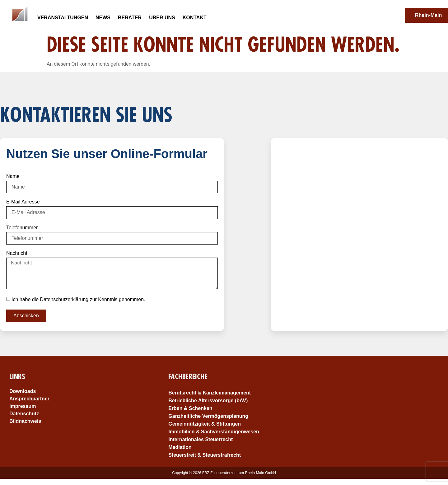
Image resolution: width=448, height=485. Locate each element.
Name (13, 176)
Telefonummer (22, 228)
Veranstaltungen (63, 18)
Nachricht (17, 253)
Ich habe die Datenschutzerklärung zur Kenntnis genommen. (78, 299)
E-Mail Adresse (23, 202)
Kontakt (195, 18)
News (103, 18)
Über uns (162, 18)
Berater (130, 18)
